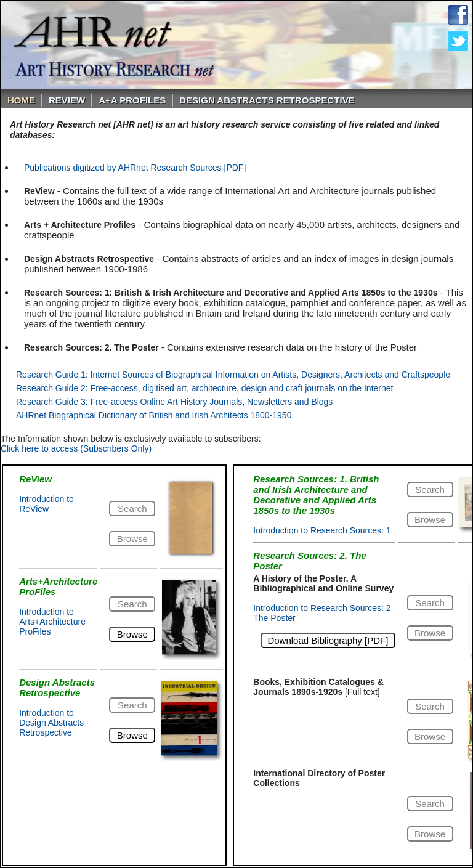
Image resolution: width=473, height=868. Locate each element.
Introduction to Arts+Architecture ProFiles (52, 622)
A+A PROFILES (132, 100)
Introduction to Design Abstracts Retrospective (51, 723)
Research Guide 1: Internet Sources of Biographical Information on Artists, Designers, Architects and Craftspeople (233, 375)
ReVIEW (67, 100)
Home (21, 100)
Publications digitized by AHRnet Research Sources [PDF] (135, 168)
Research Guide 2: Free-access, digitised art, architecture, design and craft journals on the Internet (204, 388)
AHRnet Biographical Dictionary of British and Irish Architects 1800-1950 (154, 415)
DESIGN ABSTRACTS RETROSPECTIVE (267, 100)
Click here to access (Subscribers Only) (76, 448)
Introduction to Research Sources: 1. (323, 530)
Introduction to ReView (46, 504)
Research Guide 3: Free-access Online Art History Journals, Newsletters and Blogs (174, 402)
